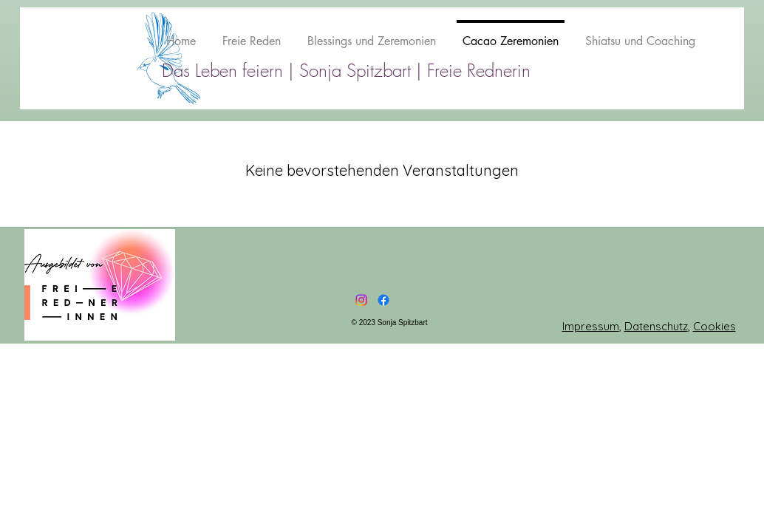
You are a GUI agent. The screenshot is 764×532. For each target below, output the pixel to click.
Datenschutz (656, 326)
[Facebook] (383, 300)
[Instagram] (361, 300)
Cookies (714, 326)
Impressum (591, 326)
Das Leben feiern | (231, 70)
